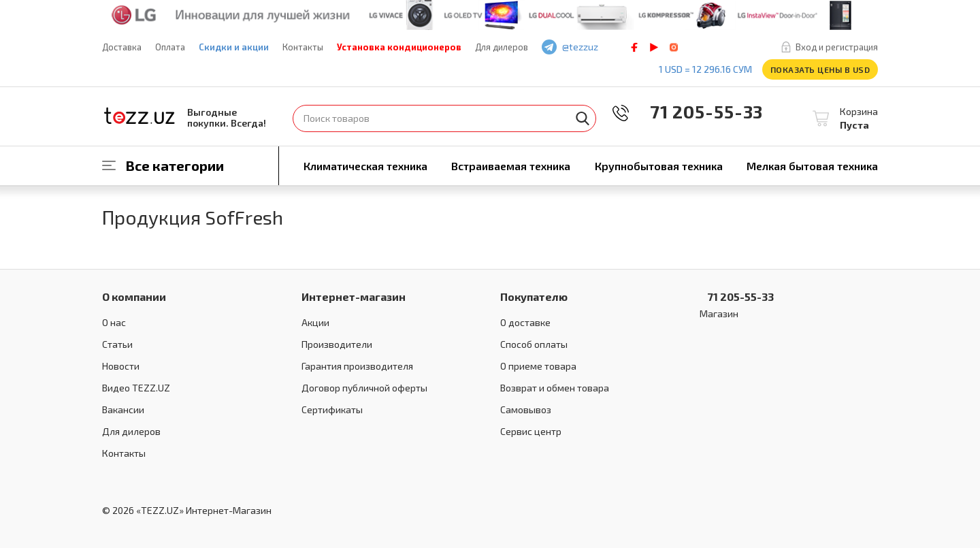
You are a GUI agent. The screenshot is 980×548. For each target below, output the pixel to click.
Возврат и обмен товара (555, 388)
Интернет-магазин (354, 296)
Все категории (175, 165)
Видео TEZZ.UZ (136, 388)
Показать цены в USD (820, 69)
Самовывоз (526, 409)
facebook (634, 47)
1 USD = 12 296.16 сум (705, 69)
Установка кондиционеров (399, 47)
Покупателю (534, 296)
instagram (674, 47)
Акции (315, 322)
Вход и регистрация (837, 47)
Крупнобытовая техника (659, 166)
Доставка (122, 47)
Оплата (170, 47)
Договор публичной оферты (364, 388)
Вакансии (123, 409)
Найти (583, 118)
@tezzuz (580, 47)
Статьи (117, 344)
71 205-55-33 (697, 111)
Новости (121, 366)
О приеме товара (538, 366)
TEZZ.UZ (140, 116)
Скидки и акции (234, 47)
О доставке (525, 322)
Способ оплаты (534, 344)
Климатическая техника (365, 166)
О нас (114, 322)
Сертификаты (332, 409)
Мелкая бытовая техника (812, 166)
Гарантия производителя (357, 366)
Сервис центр (531, 431)
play (654, 47)
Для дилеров (502, 47)
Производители (337, 344)
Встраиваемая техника (511, 166)
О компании (134, 296)
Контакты (303, 47)
